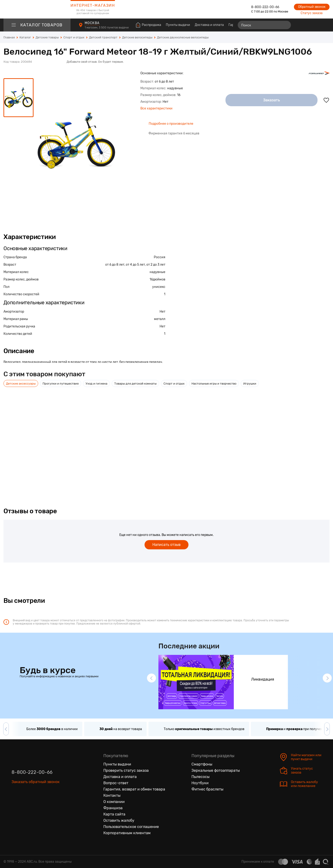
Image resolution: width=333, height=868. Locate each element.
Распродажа (151, 25)
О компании (114, 802)
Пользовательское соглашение (131, 827)
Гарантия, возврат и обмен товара (134, 789)
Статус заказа (312, 13)
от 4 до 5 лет (135, 265)
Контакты (112, 795)
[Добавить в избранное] (326, 100)
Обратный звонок (312, 7)
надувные (157, 272)
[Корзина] (325, 25)
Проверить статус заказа (126, 770)
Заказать (272, 100)
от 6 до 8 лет (115, 265)
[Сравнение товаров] (300, 25)
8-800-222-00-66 (265, 7)
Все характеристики (156, 108)
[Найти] (285, 25)
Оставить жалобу (119, 820)
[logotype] (37, 9)
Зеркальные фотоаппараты (216, 770)
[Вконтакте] (15, 803)
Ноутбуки (200, 783)
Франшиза (113, 808)
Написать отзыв (166, 545)
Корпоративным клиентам (127, 833)
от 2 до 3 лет (156, 265)
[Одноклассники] (25, 803)
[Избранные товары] (308, 25)
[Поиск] (264, 25)
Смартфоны (202, 764)
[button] (151, 678)
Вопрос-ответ (116, 783)
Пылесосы (200, 777)
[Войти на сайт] (316, 25)
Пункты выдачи (178, 25)
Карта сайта (114, 814)
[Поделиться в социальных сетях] (325, 55)
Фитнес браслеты (207, 789)
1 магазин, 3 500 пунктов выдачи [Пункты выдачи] (107, 28)
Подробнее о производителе (171, 124)
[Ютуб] (35, 803)
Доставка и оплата (209, 25)
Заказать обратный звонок (36, 782)
